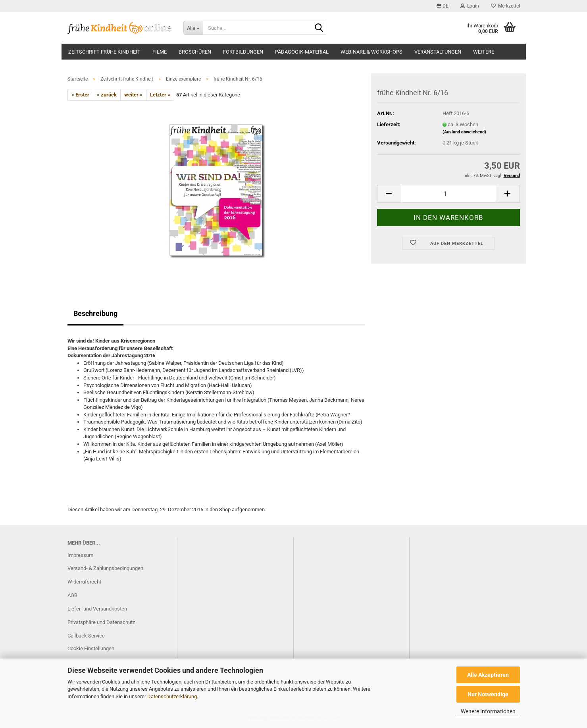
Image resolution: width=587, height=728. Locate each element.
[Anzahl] (448, 194)
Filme (160, 52)
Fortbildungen (243, 52)
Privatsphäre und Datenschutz (101, 622)
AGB (72, 595)
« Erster (80, 95)
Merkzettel (505, 6)
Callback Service (86, 636)
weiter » (133, 95)
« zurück (107, 95)
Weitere (484, 52)
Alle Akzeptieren (488, 675)
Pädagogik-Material (302, 52)
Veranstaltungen (438, 52)
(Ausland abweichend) (464, 132)
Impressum (80, 555)
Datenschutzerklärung (172, 696)
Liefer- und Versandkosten (97, 609)
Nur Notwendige (488, 694)
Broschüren (195, 52)
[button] (443, 6)
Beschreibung (95, 313)
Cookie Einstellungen (91, 648)
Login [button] (470, 6)
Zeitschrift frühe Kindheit (104, 52)
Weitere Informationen (488, 711)
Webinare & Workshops (371, 52)
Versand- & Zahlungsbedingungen (105, 568)
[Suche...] (193, 28)
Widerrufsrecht (84, 582)
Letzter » (160, 95)
